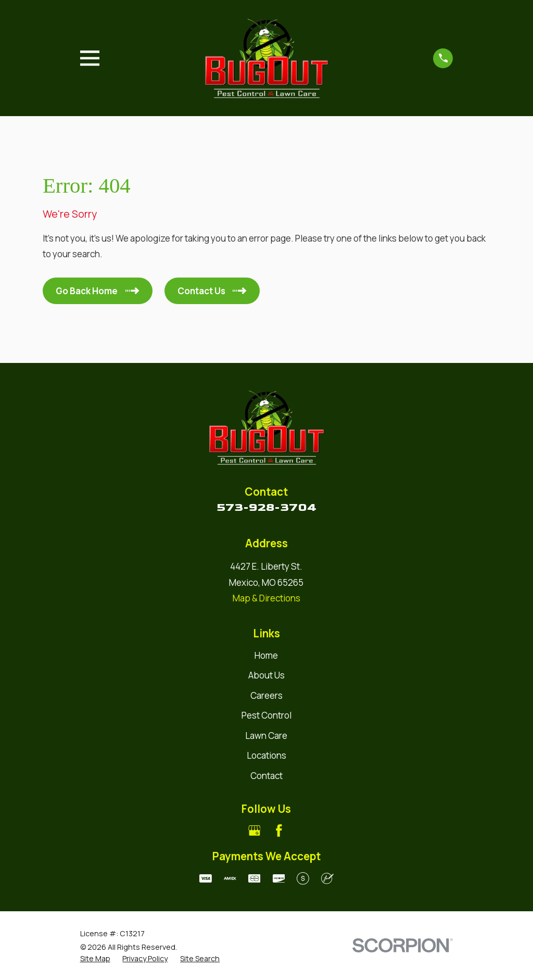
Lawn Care (266, 736)
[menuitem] (95, 959)
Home (266, 655)
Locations (266, 755)
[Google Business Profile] (255, 831)
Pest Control (266, 715)
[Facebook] (279, 831)
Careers (266, 695)
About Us (266, 675)
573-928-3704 (266, 507)
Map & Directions (266, 598)
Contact (266, 776)
